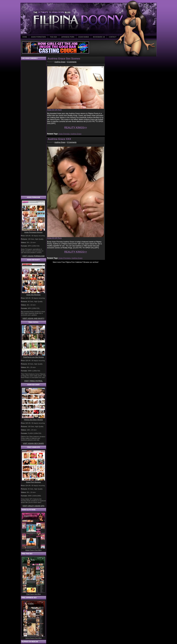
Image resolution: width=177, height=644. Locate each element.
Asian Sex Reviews (33, 295)
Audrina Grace (60, 62)
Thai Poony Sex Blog (34, 594)
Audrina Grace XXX (59, 139)
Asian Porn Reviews (33, 482)
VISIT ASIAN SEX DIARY (33, 443)
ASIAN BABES (84, 37)
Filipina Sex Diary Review (34, 420)
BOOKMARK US (99, 37)
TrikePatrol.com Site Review (34, 357)
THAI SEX (53, 37)
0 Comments (72, 62)
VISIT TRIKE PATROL (33, 381)
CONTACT (113, 37)
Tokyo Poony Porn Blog (33, 638)
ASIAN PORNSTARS (39, 37)
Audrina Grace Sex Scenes (64, 59)
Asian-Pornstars (65, 258)
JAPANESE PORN (68, 37)
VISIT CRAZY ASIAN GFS (34, 506)
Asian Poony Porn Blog (33, 550)
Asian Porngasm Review (33, 232)
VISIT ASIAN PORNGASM (33, 256)
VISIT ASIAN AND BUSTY (33, 318)
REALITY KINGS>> (76, 128)
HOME (25, 37)
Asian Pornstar (64, 134)
